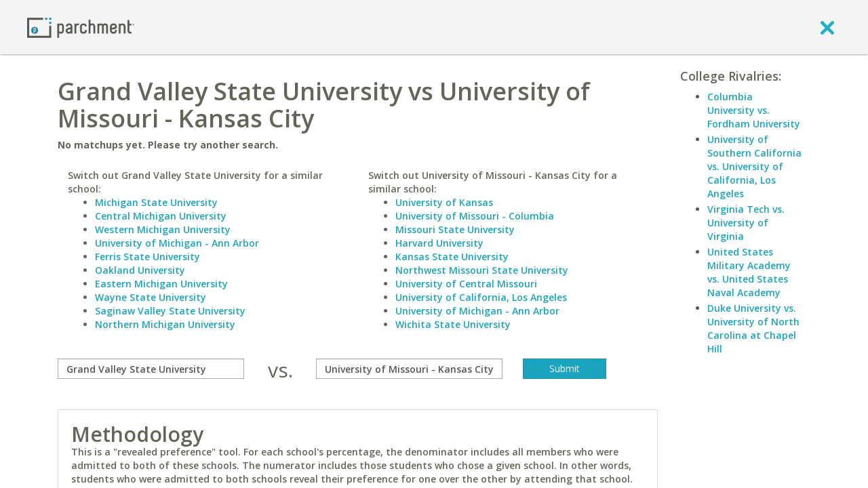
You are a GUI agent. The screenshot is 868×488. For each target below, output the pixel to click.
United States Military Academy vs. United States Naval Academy (749, 272)
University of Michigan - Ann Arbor (177, 243)
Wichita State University (453, 324)
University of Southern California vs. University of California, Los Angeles (754, 166)
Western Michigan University (163, 229)
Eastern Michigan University (161, 284)
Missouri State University (455, 229)
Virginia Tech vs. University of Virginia (746, 223)
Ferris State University (147, 257)
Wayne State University (151, 297)
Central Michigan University (161, 216)
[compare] (151, 369)
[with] (409, 369)
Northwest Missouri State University (482, 270)
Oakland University (140, 270)
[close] (827, 27)
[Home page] (81, 27)
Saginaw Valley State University (170, 311)
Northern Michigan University (165, 324)
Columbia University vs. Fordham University (754, 110)
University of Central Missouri (466, 284)
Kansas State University (452, 257)
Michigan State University (156, 202)
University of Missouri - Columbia (475, 216)
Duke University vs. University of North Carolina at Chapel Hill (753, 328)
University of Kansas (444, 202)
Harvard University (439, 243)
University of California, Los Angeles (481, 297)
